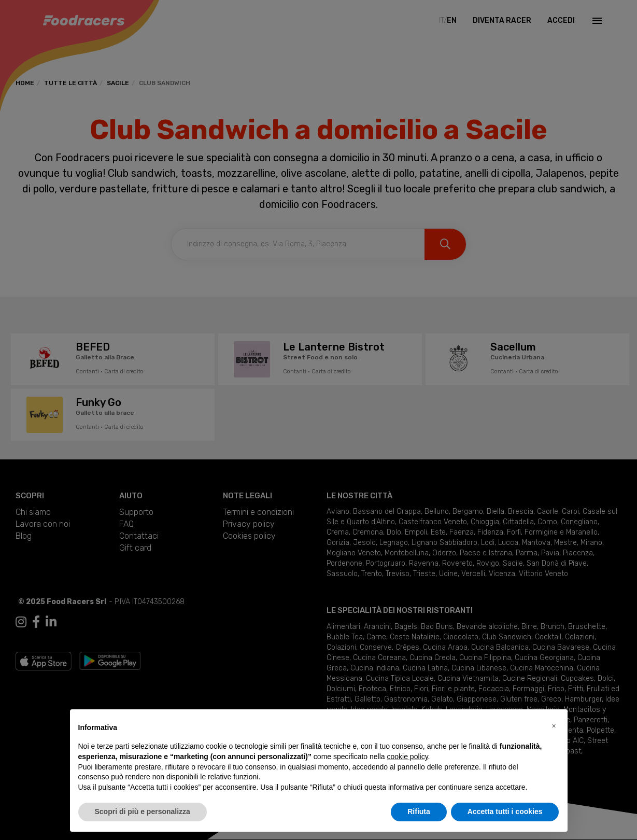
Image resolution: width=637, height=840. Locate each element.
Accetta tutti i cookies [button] (505, 811)
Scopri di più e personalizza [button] (143, 811)
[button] (554, 726)
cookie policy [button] (407, 757)
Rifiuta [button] (419, 811)
